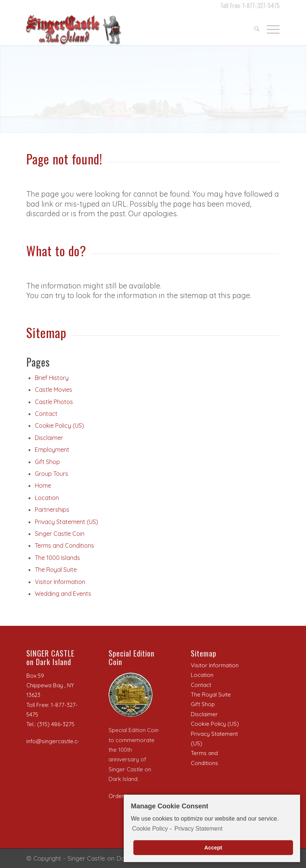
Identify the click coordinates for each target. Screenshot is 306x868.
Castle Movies (54, 390)
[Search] (253, 28)
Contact (46, 414)
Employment (52, 450)
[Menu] (270, 28)
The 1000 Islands (57, 558)
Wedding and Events (63, 594)
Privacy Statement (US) (66, 522)
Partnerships (52, 510)
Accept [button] (213, 848)
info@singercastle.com (56, 741)
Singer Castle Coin (60, 534)
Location (47, 498)
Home (43, 485)
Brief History (52, 378)
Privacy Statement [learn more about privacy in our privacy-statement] (199, 829)
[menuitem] (253, 28)
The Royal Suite (56, 570)
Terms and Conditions (64, 545)
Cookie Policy (150, 829)
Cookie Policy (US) (59, 425)
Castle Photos (54, 402)
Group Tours (51, 474)
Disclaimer (49, 438)
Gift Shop (47, 462)
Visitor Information (60, 582)
